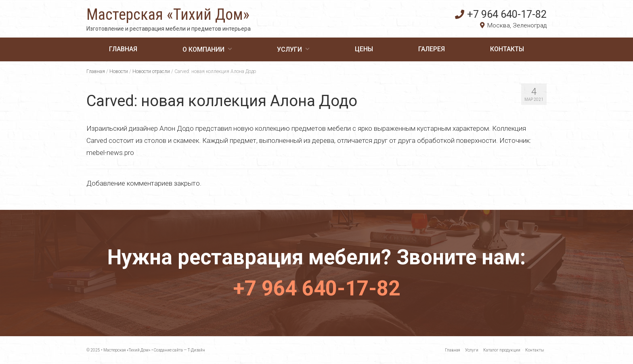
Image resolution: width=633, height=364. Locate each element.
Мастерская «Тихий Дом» (168, 15)
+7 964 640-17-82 (501, 14)
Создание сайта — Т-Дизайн (179, 350)
